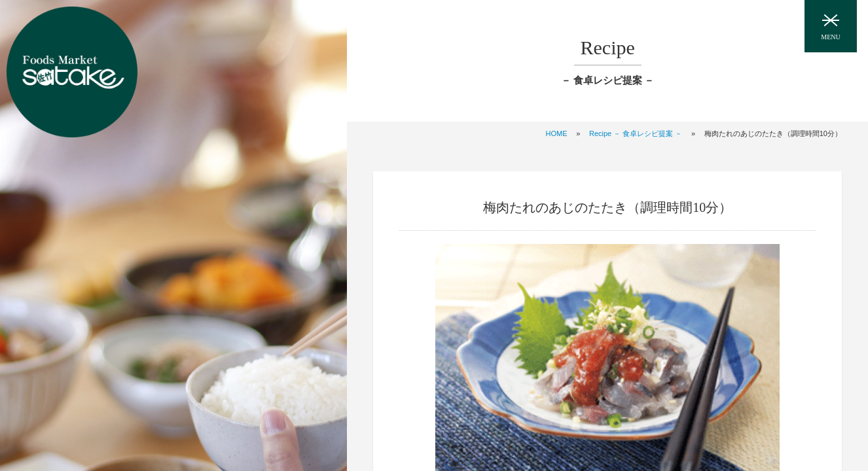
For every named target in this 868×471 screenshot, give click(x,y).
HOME (557, 133)
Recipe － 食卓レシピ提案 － (636, 133)
